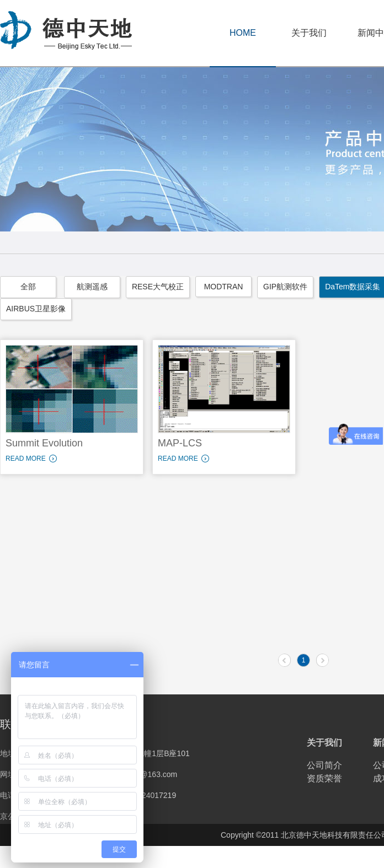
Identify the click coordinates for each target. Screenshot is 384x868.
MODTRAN (224, 287)
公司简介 (324, 765)
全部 (28, 287)
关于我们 (309, 33)
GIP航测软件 (285, 287)
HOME (243, 33)
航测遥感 (92, 287)
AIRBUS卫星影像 (36, 309)
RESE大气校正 (158, 287)
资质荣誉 (324, 778)
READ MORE (26, 459)
